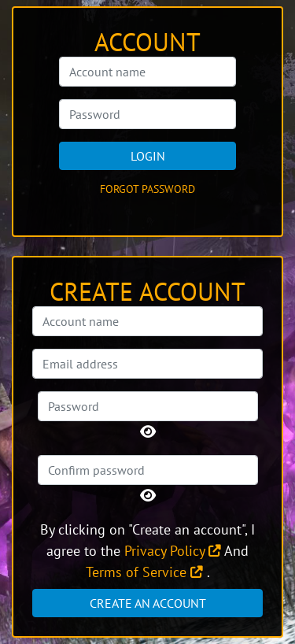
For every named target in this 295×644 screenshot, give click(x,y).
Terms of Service (144, 572)
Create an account (148, 603)
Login (148, 156)
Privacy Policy (173, 551)
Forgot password (147, 189)
